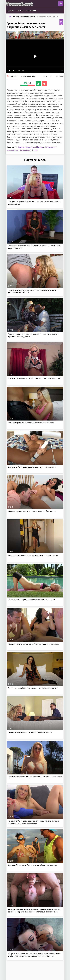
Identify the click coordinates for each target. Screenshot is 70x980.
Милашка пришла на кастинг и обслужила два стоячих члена (33, 644)
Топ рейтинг (31, 10)
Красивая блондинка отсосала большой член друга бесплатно (34, 378)
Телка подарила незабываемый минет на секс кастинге (31, 423)
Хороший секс (12, 150)
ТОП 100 (19, 10)
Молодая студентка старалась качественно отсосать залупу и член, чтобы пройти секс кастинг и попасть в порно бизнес (34, 911)
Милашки (40, 147)
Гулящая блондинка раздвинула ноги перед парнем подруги (33, 555)
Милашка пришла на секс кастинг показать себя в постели (32, 511)
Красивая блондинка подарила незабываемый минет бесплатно (35, 777)
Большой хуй (25, 150)
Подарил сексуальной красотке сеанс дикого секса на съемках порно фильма (34, 203)
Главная (10, 10)
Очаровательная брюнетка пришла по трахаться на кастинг (33, 688)
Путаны (35, 150)
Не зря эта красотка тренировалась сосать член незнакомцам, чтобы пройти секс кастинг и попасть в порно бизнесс (34, 955)
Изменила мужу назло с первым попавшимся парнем (30, 732)
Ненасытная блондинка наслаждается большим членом (31, 600)
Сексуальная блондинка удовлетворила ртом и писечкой (32, 467)
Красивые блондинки (26, 147)
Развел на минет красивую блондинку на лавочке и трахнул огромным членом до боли (33, 335)
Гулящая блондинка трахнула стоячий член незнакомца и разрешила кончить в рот (32, 291)
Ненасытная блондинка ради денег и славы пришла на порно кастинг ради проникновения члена (33, 822)
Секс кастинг (50, 147)
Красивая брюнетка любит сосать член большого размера (32, 865)
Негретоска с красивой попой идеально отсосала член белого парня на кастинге (34, 247)
